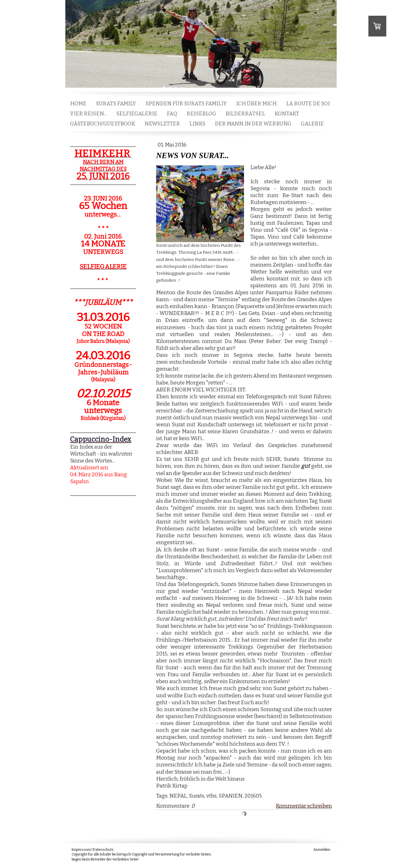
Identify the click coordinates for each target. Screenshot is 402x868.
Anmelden (322, 850)
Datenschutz (103, 850)
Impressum (81, 850)
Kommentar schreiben (304, 806)
